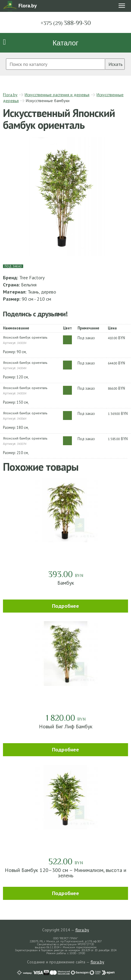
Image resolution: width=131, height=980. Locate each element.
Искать (116, 64)
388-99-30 (66, 23)
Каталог (65, 43)
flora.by (82, 930)
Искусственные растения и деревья (57, 95)
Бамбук (66, 583)
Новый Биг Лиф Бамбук (66, 726)
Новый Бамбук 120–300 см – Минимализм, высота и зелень (65, 873)
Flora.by (10, 95)
